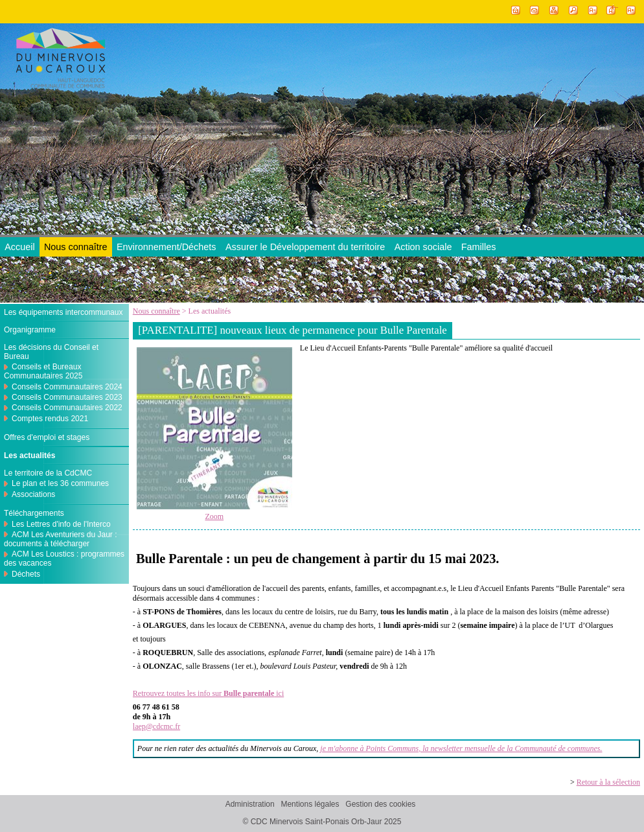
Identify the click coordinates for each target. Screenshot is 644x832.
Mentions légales (310, 804)
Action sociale (423, 247)
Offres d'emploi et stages (47, 437)
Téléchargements (34, 513)
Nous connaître (76, 247)
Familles (479, 247)
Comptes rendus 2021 (50, 419)
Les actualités (29, 456)
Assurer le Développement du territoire (305, 247)
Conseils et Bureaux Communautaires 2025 (43, 371)
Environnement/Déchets (167, 247)
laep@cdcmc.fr (156, 726)
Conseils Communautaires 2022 (67, 408)
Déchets (26, 574)
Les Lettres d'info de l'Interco (61, 524)
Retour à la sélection (608, 782)
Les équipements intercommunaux (63, 312)
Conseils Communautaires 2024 (67, 387)
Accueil (19, 247)
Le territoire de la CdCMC (48, 473)
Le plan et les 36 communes (60, 483)
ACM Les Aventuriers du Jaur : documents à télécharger (61, 539)
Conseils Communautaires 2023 (67, 397)
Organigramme (30, 330)
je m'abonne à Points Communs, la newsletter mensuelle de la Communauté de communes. (461, 748)
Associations (33, 494)
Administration (250, 804)
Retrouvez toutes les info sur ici (208, 693)
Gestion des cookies (380, 804)
